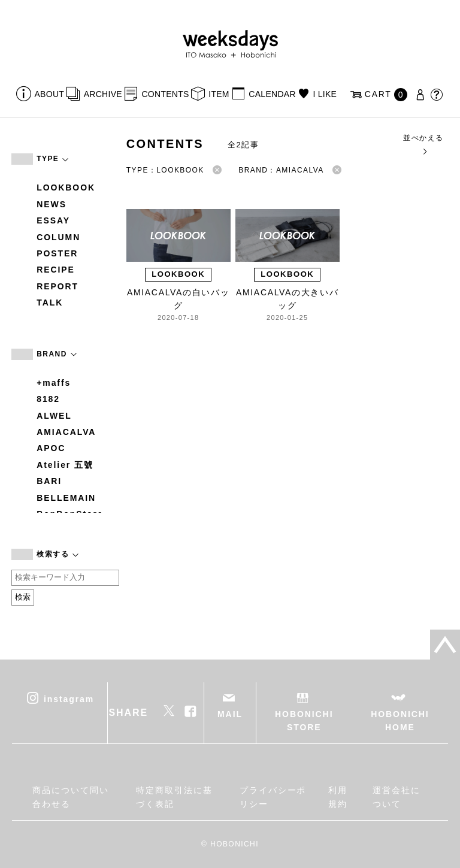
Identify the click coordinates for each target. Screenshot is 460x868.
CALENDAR (272, 94)
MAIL (230, 714)
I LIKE (325, 94)
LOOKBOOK (66, 187)
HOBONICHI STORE (304, 721)
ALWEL (54, 416)
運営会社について (397, 797)
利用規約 (338, 797)
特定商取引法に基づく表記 (174, 797)
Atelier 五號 (65, 465)
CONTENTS (165, 94)
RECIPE (56, 270)
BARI (49, 481)
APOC (51, 448)
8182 (48, 399)
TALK (50, 303)
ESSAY (53, 220)
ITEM (219, 94)
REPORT (57, 286)
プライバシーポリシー (273, 797)
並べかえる (423, 144)
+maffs (54, 383)
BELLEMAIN (66, 498)
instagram (69, 698)
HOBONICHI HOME (400, 721)
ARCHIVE (103, 94)
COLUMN (58, 237)
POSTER (57, 253)
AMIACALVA (66, 432)
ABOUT (50, 94)
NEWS (52, 204)
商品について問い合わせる (70, 797)
